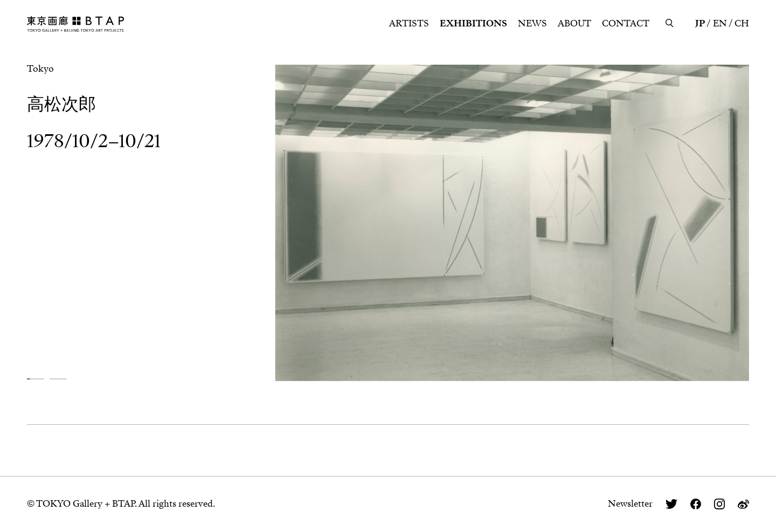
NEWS (532, 23)
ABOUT (574, 23)
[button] (36, 379)
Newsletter (630, 504)
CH (742, 23)
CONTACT (626, 23)
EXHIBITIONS (473, 23)
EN (720, 23)
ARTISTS (409, 23)
